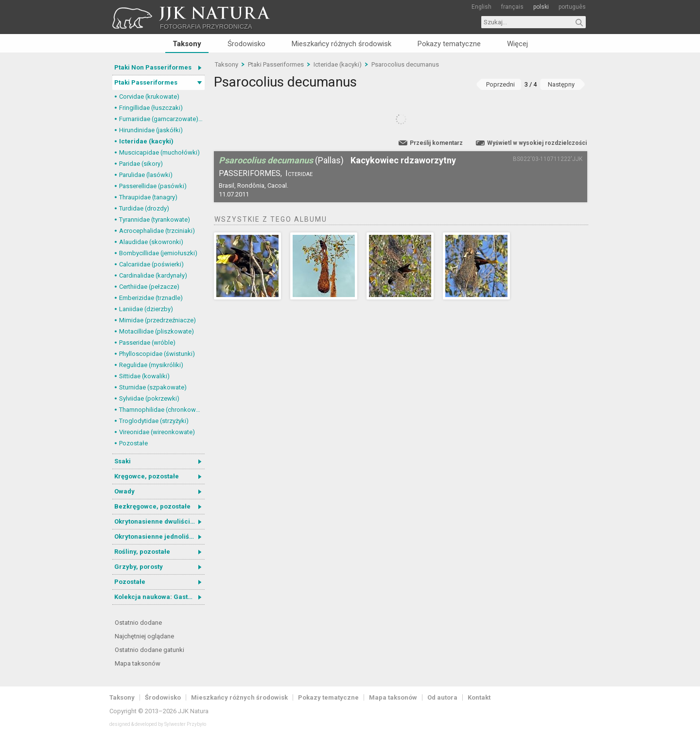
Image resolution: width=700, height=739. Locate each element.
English (481, 7)
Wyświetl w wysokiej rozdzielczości (537, 143)
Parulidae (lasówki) (146, 175)
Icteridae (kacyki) (146, 141)
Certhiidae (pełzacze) (149, 287)
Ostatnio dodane (138, 623)
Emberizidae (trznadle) (151, 298)
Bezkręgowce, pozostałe (152, 506)
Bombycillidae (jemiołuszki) (158, 253)
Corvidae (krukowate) (149, 97)
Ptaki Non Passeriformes (153, 67)
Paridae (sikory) (141, 164)
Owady (124, 491)
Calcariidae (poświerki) (151, 264)
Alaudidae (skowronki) (151, 242)
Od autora (442, 697)
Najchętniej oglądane (144, 636)
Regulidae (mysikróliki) (151, 365)
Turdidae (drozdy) (144, 208)
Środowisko (246, 44)
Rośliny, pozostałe (142, 552)
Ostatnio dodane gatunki (149, 650)
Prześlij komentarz (436, 143)
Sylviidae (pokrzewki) (149, 398)
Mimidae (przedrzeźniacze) (157, 320)
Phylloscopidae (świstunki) (157, 354)
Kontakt (479, 697)
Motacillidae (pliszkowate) (157, 331)
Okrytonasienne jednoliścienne (159, 537)
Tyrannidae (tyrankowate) (155, 220)
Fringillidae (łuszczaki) (151, 108)
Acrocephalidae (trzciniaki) (157, 231)
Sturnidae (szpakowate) (153, 387)
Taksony (187, 44)
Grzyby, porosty (139, 567)
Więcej (517, 44)
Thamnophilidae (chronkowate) (162, 410)
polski (541, 7)
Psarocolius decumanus (405, 64)
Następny (561, 84)
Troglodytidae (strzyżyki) (154, 421)
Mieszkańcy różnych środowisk (341, 44)
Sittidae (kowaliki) (144, 376)
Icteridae (299, 173)
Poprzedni (500, 84)
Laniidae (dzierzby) (146, 309)
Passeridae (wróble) (147, 343)
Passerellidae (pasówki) (153, 186)
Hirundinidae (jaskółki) (151, 130)
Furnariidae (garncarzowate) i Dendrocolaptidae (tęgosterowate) (162, 119)
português (572, 7)
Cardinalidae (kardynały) (153, 275)
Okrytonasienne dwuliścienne (159, 521)
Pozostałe (133, 443)
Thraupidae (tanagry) (148, 197)
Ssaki (122, 461)
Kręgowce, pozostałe (147, 476)
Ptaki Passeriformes (146, 82)
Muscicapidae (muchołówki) (159, 152)
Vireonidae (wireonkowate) (157, 432)
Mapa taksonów (138, 663)
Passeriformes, (250, 173)
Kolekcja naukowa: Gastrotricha (159, 597)
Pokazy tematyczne (449, 44)
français (512, 7)
